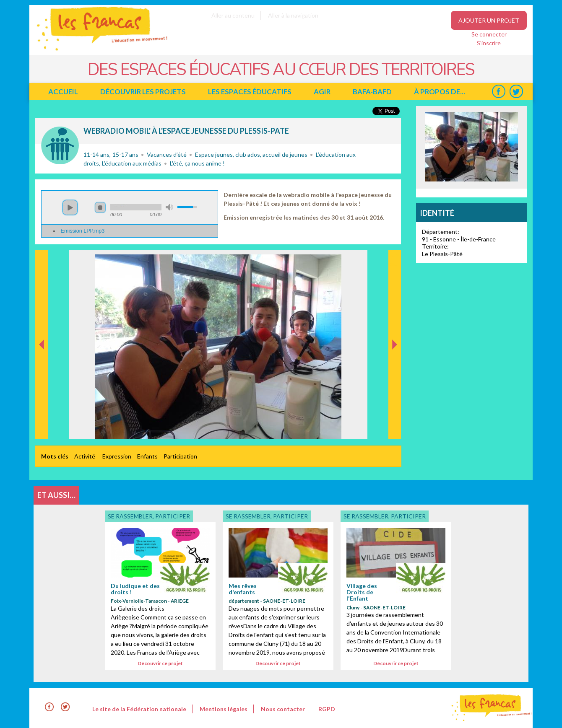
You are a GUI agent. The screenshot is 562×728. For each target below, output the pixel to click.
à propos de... (440, 92)
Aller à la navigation (293, 15)
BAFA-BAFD (372, 92)
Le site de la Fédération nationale (139, 709)
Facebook (498, 92)
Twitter (516, 92)
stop (100, 207)
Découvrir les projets (143, 92)
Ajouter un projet (489, 20)
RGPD (327, 709)
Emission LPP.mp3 (83, 231)
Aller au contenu (233, 15)
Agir (322, 92)
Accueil (63, 92)
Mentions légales (224, 709)
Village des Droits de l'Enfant (362, 592)
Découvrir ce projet (160, 663)
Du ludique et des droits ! (135, 589)
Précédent (42, 426)
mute (169, 207)
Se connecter (489, 34)
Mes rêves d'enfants (243, 589)
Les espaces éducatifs (250, 92)
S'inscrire (489, 43)
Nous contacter (283, 709)
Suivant (394, 259)
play (70, 207)
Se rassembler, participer (60, 145)
